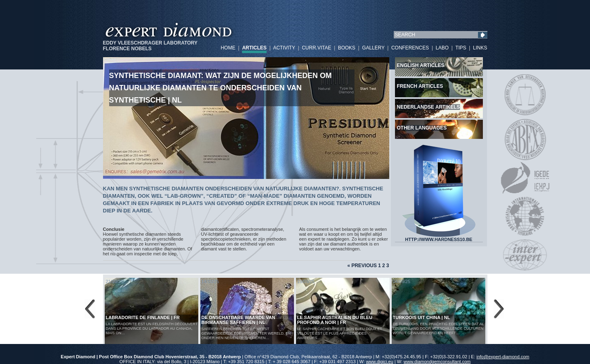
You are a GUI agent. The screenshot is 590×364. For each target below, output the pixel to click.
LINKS (480, 48)
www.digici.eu (380, 362)
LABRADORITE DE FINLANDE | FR (143, 317)
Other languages (422, 128)
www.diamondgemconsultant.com (437, 362)
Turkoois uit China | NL (422, 317)
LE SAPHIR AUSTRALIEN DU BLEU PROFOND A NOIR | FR (335, 320)
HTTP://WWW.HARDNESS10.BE (439, 237)
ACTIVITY (284, 48)
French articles (420, 86)
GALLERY (374, 48)
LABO (442, 48)
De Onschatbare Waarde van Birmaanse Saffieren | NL (239, 320)
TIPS (461, 48)
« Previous (362, 266)
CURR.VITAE (316, 48)
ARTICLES (254, 48)
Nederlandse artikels (428, 107)
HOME (228, 48)
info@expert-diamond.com (503, 357)
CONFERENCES (410, 48)
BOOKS (347, 48)
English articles (421, 65)
